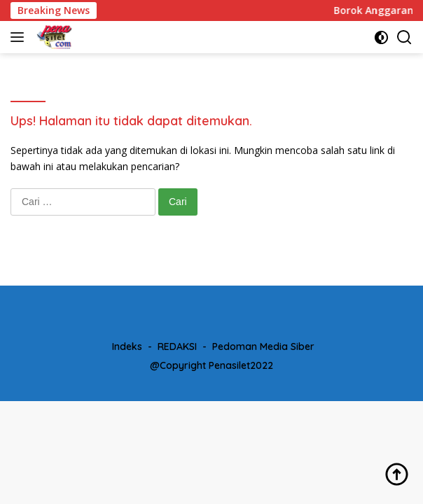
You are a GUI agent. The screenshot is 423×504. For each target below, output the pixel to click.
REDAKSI (177, 346)
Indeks (127, 346)
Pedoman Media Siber (263, 346)
